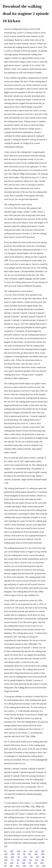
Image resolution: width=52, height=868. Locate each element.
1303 (44, 866)
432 (37, 851)
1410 (18, 851)
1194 (12, 854)
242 (42, 860)
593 (25, 851)
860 (11, 866)
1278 (25, 857)
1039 (43, 854)
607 (5, 866)
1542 (6, 857)
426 (31, 860)
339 (30, 863)
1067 (43, 851)
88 (24, 854)
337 (19, 857)
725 (12, 860)
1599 (12, 851)
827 (19, 854)
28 (18, 863)
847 (5, 851)
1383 (24, 860)
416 (36, 863)
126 (31, 851)
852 (18, 860)
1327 (31, 866)
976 (37, 860)
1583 (13, 857)
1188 (6, 854)
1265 (12, 863)
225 (31, 857)
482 (43, 857)
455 (37, 857)
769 (37, 866)
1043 (36, 854)
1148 (23, 863)
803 (30, 854)
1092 (24, 866)
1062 (42, 863)
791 (5, 863)
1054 (6, 860)
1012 (18, 866)
